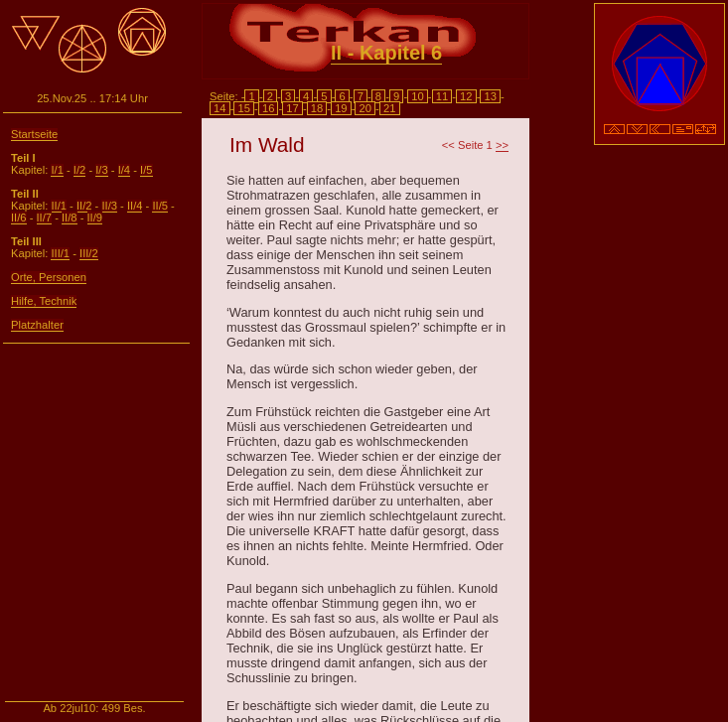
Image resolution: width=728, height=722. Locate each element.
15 (244, 108)
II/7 (45, 217)
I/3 (101, 170)
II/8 (70, 217)
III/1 (60, 253)
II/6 (19, 217)
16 (269, 108)
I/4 (124, 170)
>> (502, 145)
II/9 (95, 217)
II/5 (160, 206)
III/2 (89, 253)
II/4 (135, 206)
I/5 (146, 170)
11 (442, 96)
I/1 (57, 170)
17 (292, 108)
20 (365, 108)
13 (490, 96)
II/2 (84, 206)
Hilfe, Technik (44, 301)
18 (317, 108)
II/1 (59, 206)
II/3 (109, 206)
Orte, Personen (49, 277)
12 (466, 96)
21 (390, 108)
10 (418, 96)
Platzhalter (37, 325)
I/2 (79, 170)
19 (341, 108)
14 (220, 108)
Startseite (34, 134)
